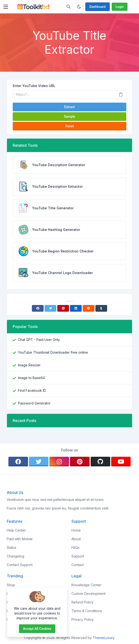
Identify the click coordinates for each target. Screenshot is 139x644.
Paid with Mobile (20, 539)
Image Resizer (29, 365)
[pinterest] (80, 462)
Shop (11, 585)
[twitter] (39, 462)
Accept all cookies (37, 629)
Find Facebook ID (32, 390)
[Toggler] (6, 7)
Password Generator (34, 403)
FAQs (75, 547)
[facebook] (18, 462)
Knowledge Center (86, 585)
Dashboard (98, 7)
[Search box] (69, 7)
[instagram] (59, 462)
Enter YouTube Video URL (34, 86)
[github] (100, 462)
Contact (78, 565)
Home (76, 530)
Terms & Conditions (87, 611)
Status (12, 547)
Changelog (15, 556)
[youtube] (121, 462)
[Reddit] (89, 308)
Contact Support (20, 565)
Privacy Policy (83, 619)
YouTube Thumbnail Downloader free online (53, 352)
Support (78, 556)
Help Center (16, 530)
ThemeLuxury (104, 638)
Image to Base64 (31, 378)
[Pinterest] (63, 308)
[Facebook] (38, 308)
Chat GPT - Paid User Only (39, 340)
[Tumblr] (101, 308)
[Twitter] (50, 308)
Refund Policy (82, 602)
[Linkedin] (76, 308)
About (76, 539)
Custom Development (88, 594)
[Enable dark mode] (79, 7)
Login (120, 7)
